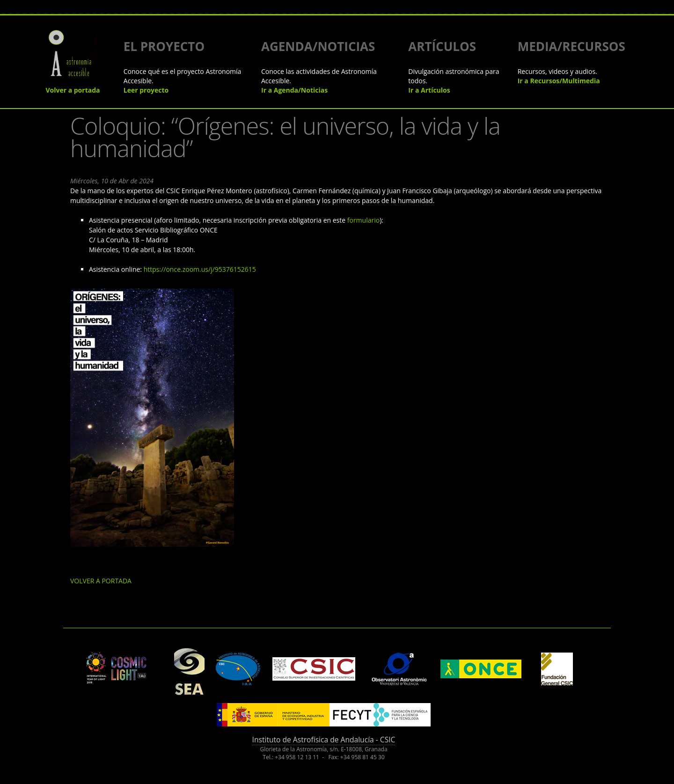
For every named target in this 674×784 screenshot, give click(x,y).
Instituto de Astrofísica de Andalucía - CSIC (324, 740)
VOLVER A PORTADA (101, 581)
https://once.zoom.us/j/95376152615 (200, 269)
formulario (363, 220)
